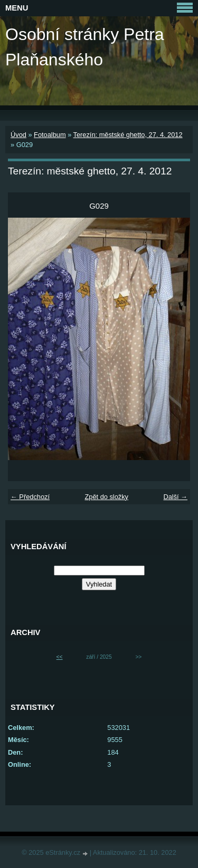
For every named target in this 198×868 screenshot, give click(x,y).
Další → (175, 497)
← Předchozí (30, 497)
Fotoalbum (50, 135)
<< (60, 657)
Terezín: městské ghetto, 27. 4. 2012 (128, 135)
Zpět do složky (106, 497)
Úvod (18, 135)
